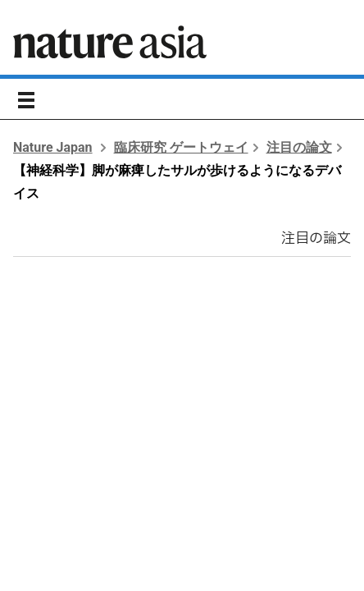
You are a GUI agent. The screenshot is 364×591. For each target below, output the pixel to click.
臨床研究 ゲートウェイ (181, 147)
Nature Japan (53, 147)
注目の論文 (299, 147)
